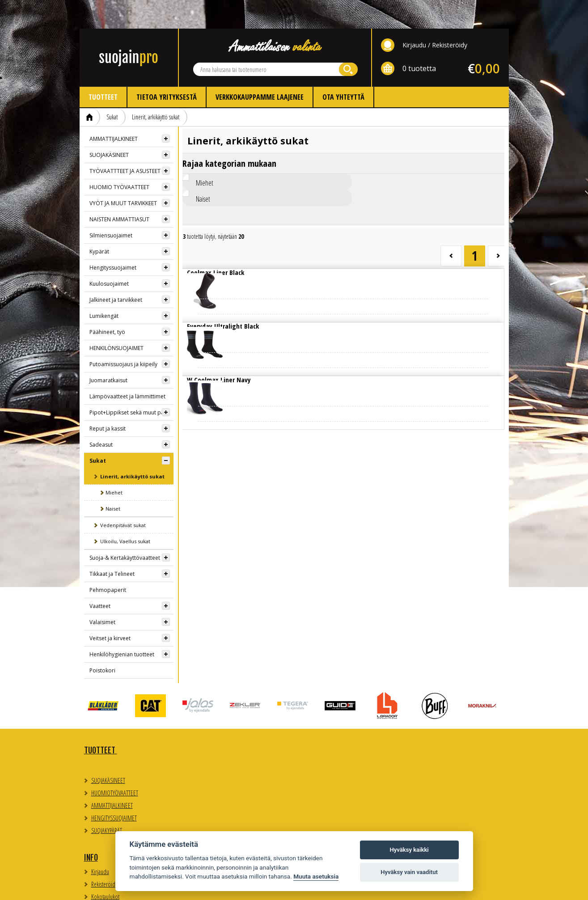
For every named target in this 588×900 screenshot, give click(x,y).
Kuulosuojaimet (109, 255)
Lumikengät (104, 287)
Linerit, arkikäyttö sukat (156, 88)
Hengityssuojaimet (113, 239)
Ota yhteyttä (343, 68)
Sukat (112, 88)
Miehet (114, 464)
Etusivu (90, 89)
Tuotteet (103, 68)
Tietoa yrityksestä (167, 68)
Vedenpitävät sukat (123, 496)
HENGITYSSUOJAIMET (114, 789)
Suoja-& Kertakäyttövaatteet (125, 529)
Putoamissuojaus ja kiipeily (123, 336)
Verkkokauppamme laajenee (260, 68)
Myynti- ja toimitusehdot (224, 773)
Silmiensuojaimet (111, 207)
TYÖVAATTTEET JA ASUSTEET (125, 142)
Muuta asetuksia (316, 876)
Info (198, 722)
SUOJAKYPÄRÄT (107, 802)
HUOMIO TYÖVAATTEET (119, 158)
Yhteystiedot (321, 722)
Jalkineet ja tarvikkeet (116, 271)
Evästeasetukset (422, 745)
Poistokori (102, 642)
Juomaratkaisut (108, 352)
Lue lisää (220, 251)
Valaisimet (102, 594)
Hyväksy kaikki (409, 850)
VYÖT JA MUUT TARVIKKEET (123, 175)
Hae (348, 41)
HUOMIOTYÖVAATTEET (115, 764)
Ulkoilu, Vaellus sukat (125, 513)
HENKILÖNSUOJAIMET (116, 319)
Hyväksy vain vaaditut (409, 872)
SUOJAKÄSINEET (109, 126)
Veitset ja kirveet (110, 610)
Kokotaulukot (213, 761)
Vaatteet (100, 577)
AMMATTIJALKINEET (114, 110)
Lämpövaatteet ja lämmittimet (127, 368)
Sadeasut (101, 416)
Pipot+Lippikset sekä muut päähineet (131, 384)
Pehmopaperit (108, 561)
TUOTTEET (101, 722)
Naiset (113, 480)
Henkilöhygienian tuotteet (122, 626)
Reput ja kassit (108, 400)
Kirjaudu (414, 16)
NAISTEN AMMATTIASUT (119, 191)
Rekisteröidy (450, 16)
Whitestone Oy (484, 888)
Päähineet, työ (107, 303)
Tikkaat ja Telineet (112, 545)
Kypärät (99, 223)
